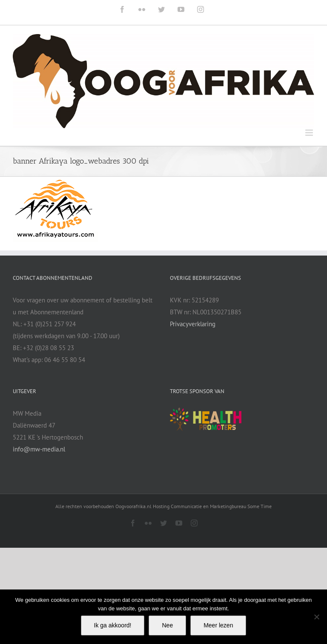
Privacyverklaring (193, 324)
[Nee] (316, 617)
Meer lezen (218, 625)
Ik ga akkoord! (113, 625)
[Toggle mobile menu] (310, 133)
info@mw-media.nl (39, 449)
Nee (167, 625)
